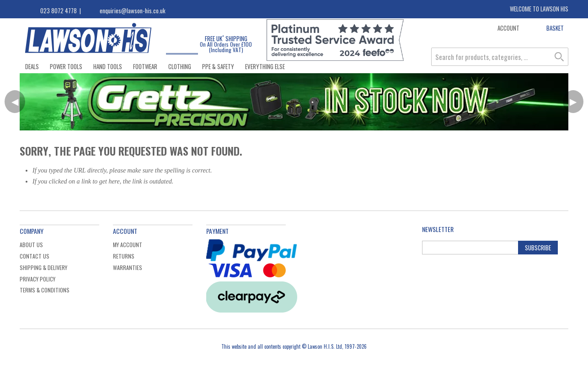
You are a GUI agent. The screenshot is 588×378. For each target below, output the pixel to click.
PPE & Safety (218, 66)
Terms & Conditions (45, 290)
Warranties (128, 267)
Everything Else (265, 66)
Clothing (180, 66)
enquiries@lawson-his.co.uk (133, 11)
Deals (32, 66)
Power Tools (66, 66)
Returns (124, 256)
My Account (128, 245)
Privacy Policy (37, 279)
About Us (31, 245)
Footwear (145, 66)
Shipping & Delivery (43, 267)
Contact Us (35, 256)
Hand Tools (108, 66)
